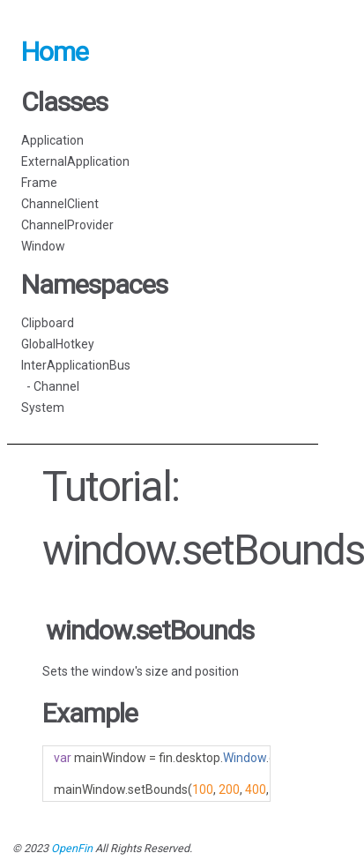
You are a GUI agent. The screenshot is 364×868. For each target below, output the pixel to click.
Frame (39, 183)
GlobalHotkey (58, 344)
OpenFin (72, 848)
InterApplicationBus (76, 365)
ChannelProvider (67, 225)
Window (43, 246)
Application (52, 140)
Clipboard (48, 323)
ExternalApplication (75, 161)
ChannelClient (60, 204)
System (43, 408)
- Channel (50, 386)
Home (55, 52)
